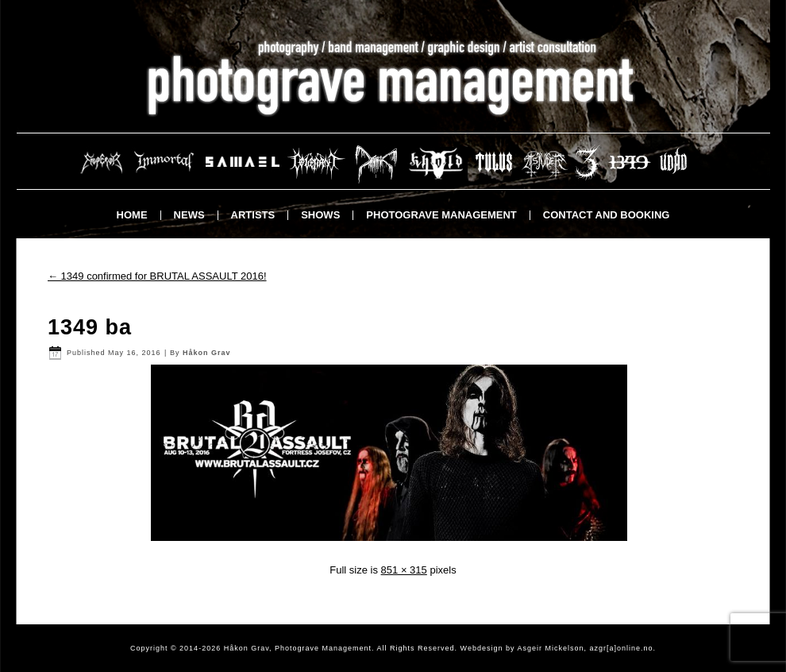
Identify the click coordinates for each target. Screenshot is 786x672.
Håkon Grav (207, 353)
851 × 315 (404, 570)
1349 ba (90, 327)
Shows (320, 215)
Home (132, 215)
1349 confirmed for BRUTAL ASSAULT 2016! (157, 276)
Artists (253, 215)
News (189, 215)
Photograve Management (441, 215)
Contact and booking (607, 215)
